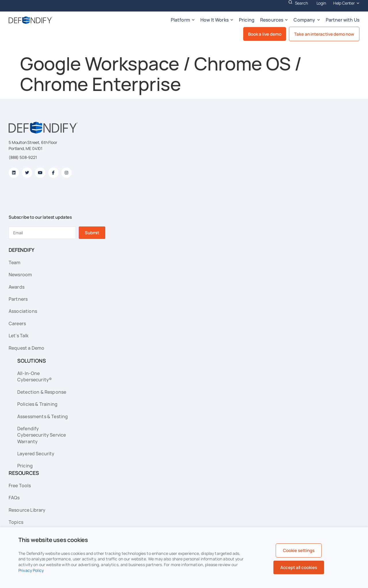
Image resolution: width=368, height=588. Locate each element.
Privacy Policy (31, 570)
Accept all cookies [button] (299, 567)
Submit (92, 233)
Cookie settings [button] (299, 550)
